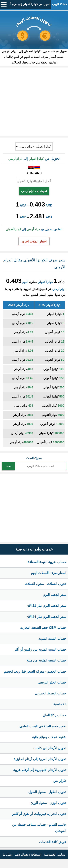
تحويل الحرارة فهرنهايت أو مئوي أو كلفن (39, 814)
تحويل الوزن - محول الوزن (48, 803)
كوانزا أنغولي (45, 282)
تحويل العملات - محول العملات (45, 584)
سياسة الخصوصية (54, 855)
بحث (8, 466)
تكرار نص (60, 781)
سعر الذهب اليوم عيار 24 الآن (46, 617)
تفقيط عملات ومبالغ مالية (49, 737)
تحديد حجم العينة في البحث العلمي (43, 726)
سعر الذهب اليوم (55, 595)
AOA (23, 205)
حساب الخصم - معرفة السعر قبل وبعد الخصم (35, 672)
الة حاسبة (60, 704)
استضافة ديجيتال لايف (28, 855)
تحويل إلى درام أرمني (34, 191)
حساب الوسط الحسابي (51, 693)
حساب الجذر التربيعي (52, 682)
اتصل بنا (7, 855)
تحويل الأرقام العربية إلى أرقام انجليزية (40, 759)
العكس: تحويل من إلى (34, 229)
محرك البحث (34, 458)
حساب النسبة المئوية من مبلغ (46, 660)
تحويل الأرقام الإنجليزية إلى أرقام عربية (40, 770)
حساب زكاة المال (54, 715)
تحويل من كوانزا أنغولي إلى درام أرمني (27, 4)
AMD (49, 205)
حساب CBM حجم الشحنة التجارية (43, 628)
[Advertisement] (34, 102)
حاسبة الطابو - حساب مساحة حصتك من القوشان (39, 828)
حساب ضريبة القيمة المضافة (47, 562)
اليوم (25, 282)
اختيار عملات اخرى (34, 241)
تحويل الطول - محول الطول (47, 792)
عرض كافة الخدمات (53, 842)
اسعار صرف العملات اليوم (49, 573)
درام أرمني (59, 289)
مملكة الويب (59, 4)
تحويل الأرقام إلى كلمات (50, 748)
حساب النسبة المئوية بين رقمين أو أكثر (40, 649)
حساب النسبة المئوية (52, 639)
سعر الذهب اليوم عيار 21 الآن (46, 606)
